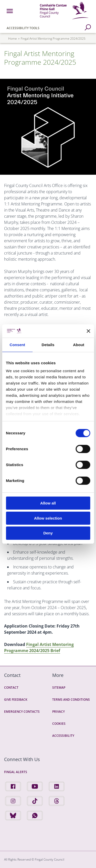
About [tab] (79, 345)
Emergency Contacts (22, 712)
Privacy (58, 712)
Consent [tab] (17, 345)
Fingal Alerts (16, 772)
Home (13, 39)
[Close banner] (88, 331)
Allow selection (48, 518)
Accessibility (63, 736)
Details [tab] (48, 345)
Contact (11, 688)
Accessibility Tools (23, 28)
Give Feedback (16, 700)
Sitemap (59, 688)
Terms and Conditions (71, 700)
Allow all (48, 503)
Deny (48, 533)
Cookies (59, 724)
